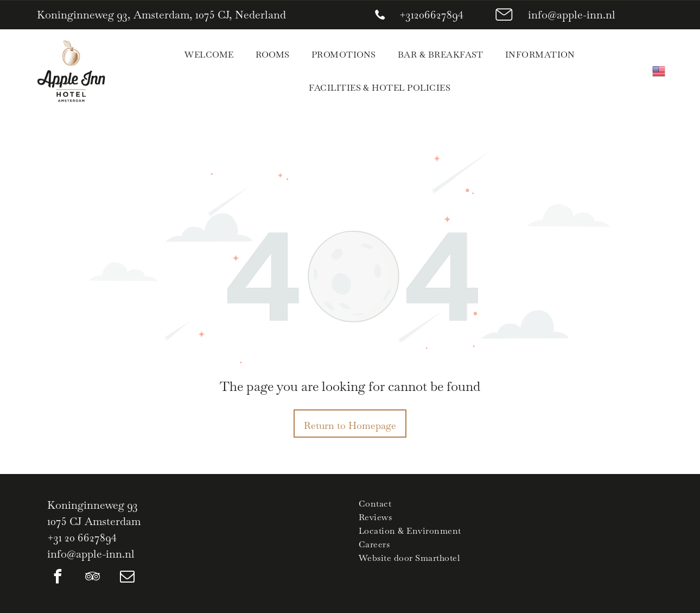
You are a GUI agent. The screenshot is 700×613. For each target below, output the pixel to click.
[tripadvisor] (93, 578)
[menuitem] (209, 55)
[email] (128, 578)
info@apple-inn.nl (572, 15)
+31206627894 (431, 15)
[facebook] (58, 578)
